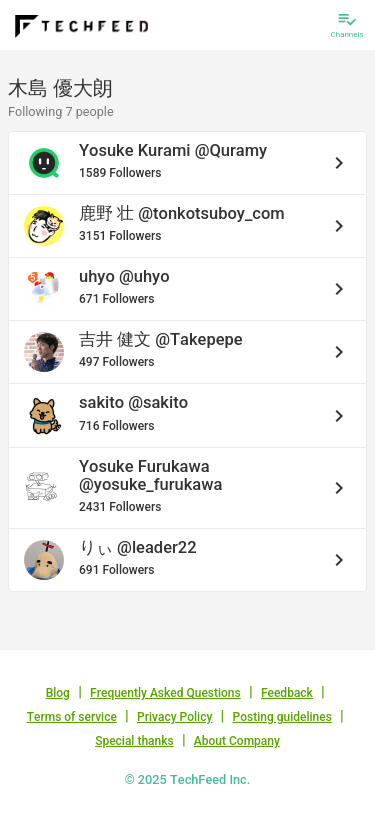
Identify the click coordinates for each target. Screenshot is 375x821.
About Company (237, 741)
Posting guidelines (282, 717)
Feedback (287, 693)
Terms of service (72, 717)
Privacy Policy (174, 717)
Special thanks (134, 741)
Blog (58, 693)
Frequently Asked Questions (165, 693)
